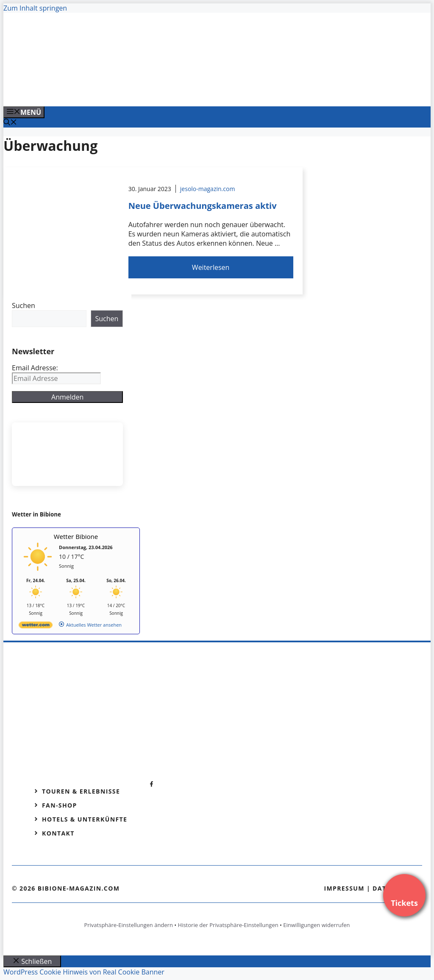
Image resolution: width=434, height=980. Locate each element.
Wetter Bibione (76, 536)
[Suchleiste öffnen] (10, 123)
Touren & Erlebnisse (81, 791)
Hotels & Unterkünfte (85, 819)
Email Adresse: (35, 368)
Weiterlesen (211, 267)
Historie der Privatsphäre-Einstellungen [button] (228, 925)
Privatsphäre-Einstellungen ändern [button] (128, 925)
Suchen (24, 305)
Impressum (344, 888)
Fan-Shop (60, 805)
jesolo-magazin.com (208, 189)
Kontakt (58, 833)
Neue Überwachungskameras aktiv (203, 206)
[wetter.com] (36, 626)
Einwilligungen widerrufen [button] (316, 925)
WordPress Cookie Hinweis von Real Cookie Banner (84, 972)
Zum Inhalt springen (35, 8)
